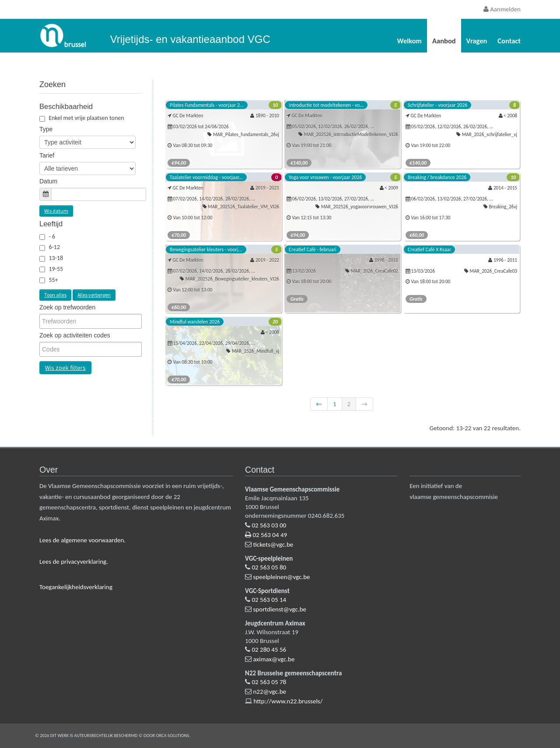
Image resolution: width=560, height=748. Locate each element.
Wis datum (56, 211)
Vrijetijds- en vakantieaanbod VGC (190, 39)
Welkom (409, 41)
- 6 (52, 237)
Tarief (47, 155)
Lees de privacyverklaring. (74, 562)
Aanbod (444, 41)
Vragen (477, 41)
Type (46, 129)
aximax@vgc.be (274, 659)
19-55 (56, 269)
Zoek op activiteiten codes (75, 335)
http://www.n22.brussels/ (288, 701)
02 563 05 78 (269, 682)
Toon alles (55, 295)
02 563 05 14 (269, 600)
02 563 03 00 (269, 525)
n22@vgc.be (269, 692)
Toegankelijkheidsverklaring (76, 587)
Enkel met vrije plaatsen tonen (82, 118)
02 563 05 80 (269, 567)
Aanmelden (502, 9)
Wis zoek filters (65, 368)
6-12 (54, 247)
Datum (48, 181)
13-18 (56, 258)
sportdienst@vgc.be (280, 609)
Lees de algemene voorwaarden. (82, 540)
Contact (509, 41)
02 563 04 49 (270, 535)
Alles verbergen (94, 295)
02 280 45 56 (269, 650)
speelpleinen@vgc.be (281, 577)
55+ (53, 280)
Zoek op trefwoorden (67, 307)
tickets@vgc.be (273, 544)
